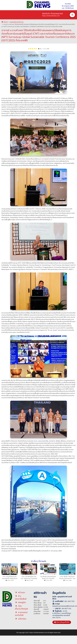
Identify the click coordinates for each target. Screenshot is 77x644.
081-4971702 (69, 601)
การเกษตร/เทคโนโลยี (21, 614)
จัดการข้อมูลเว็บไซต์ (62, 622)
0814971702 (66, 609)
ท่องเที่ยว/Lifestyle (21, 607)
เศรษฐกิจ (20, 602)
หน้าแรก (5, 22)
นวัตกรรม (21, 619)
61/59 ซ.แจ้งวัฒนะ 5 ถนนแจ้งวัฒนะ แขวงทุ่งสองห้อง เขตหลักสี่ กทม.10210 (62, 614)
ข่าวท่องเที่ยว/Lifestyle (17, 22)
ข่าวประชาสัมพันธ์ (21, 598)
